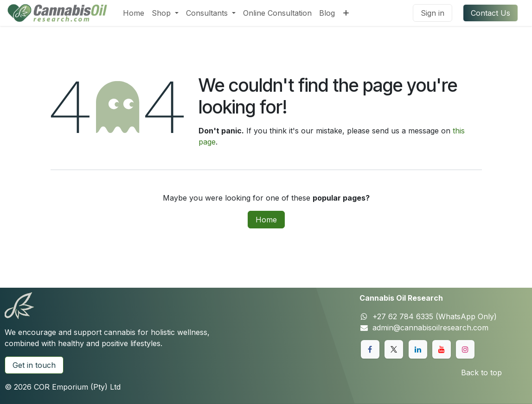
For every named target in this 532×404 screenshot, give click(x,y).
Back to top (481, 372)
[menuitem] (134, 13)
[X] (394, 349)
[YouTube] (442, 349)
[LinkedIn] (418, 349)
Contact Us (490, 13)
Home (266, 220)
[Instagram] (465, 349)
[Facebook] (370, 349)
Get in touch (34, 365)
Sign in (433, 13)
